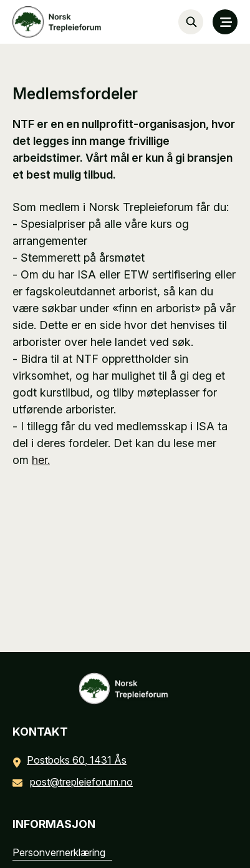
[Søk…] (191, 22)
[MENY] (225, 22)
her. (41, 460)
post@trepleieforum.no (75, 782)
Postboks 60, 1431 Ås (72, 760)
